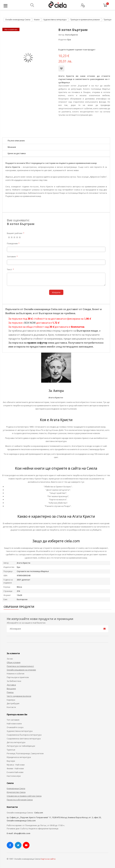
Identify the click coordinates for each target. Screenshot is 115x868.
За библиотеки (14, 681)
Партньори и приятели (18, 677)
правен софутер (37, 343)
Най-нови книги (14, 724)
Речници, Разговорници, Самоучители (25, 753)
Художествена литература (55, 20)
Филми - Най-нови (15, 768)
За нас (10, 659)
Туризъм (11, 750)
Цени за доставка (17, 153)
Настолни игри (14, 776)
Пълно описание (16, 141)
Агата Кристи (71, 35)
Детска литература (16, 742)
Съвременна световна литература (24, 739)
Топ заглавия (13, 720)
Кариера (11, 700)
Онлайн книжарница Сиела (18, 20)
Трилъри (108, 20)
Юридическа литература (19, 757)
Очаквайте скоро (15, 727)
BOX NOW (30, 323)
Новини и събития (15, 674)
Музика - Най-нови (16, 765)
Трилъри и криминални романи (85, 20)
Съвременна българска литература (24, 735)
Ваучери (11, 761)
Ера (69, 39)
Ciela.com (39, 813)
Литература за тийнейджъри (21, 746)
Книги (37, 20)
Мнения (12, 147)
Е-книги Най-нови (15, 772)
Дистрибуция (13, 703)
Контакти (11, 707)
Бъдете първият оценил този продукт (77, 50)
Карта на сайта (48, 859)
